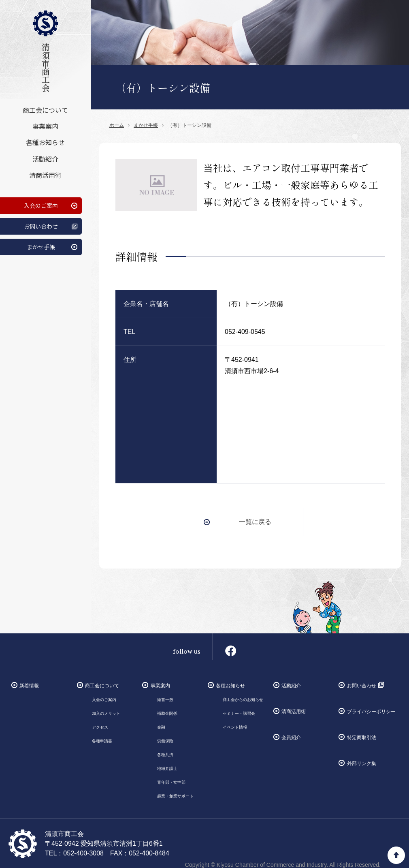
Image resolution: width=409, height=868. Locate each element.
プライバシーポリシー (371, 712)
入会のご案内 (41, 205)
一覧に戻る (255, 522)
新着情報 (29, 686)
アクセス (100, 727)
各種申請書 (102, 741)
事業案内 (45, 126)
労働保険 (165, 741)
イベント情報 (235, 727)
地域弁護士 (167, 769)
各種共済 (165, 755)
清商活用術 (45, 175)
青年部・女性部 (171, 782)
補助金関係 (167, 713)
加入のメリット (106, 713)
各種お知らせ (45, 142)
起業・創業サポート (175, 796)
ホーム (117, 125)
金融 (161, 727)
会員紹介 (291, 738)
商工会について (45, 110)
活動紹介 (45, 158)
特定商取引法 (362, 738)
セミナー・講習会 (239, 713)
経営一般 (165, 700)
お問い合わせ (41, 226)
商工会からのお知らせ (243, 700)
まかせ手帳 (41, 246)
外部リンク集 (362, 763)
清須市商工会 (45, 51)
